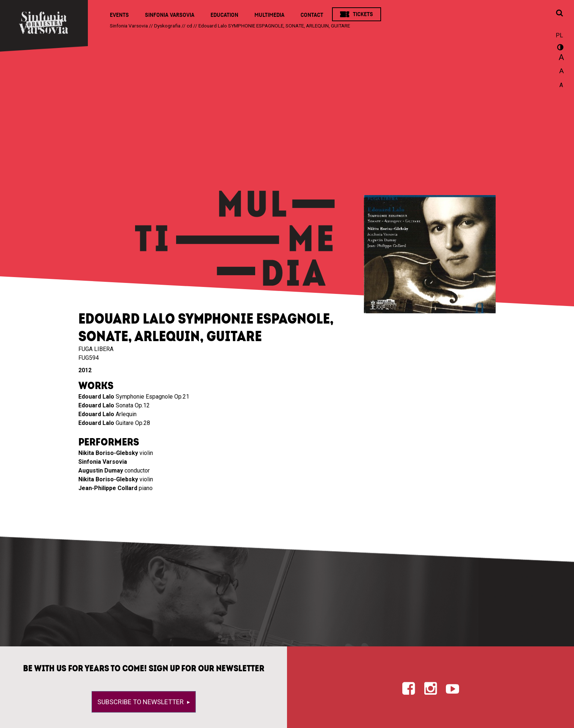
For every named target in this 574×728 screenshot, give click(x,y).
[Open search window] (559, 14)
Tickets (363, 14)
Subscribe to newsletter (141, 702)
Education (224, 15)
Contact (312, 15)
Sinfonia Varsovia (170, 15)
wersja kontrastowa (559, 48)
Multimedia (269, 15)
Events (119, 15)
